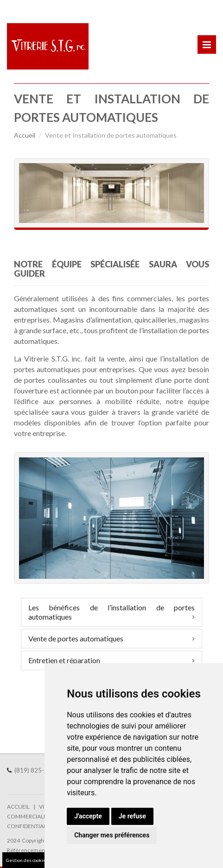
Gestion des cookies (27, 860)
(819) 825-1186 (41, 770)
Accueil (25, 135)
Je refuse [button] (132, 816)
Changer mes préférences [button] (112, 835)
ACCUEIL (18, 807)
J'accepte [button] (88, 816)
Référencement (27, 850)
